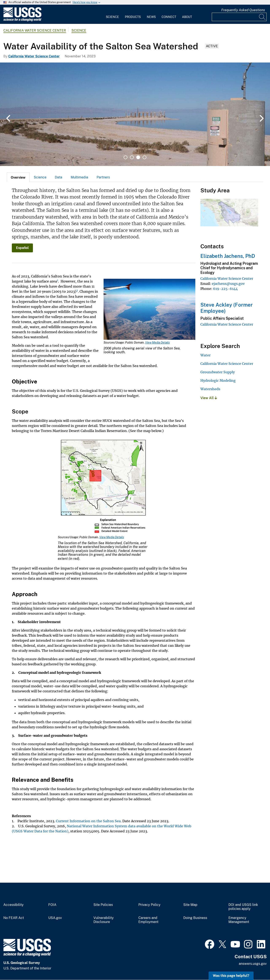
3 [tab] (138, 157)
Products (133, 17)
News (151, 17)
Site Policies (103, 905)
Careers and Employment (148, 920)
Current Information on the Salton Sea (88, 821)
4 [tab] (144, 157)
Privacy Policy (149, 905)
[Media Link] (149, 310)
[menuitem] (112, 14)
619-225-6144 (225, 289)
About (187, 17)
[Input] (239, 17)
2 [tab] (132, 157)
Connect (169, 17)
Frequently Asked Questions (243, 10)
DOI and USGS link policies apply (243, 907)
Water (205, 355)
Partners (103, 177)
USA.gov (55, 918)
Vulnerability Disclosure (104, 920)
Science (112, 17)
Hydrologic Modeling (218, 381)
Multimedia (79, 177)
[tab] (18, 177)
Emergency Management (239, 920)
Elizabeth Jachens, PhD (228, 256)
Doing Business (195, 918)
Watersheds (210, 389)
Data (59, 177)
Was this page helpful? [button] (231, 976)
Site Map (190, 905)
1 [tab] (126, 157)
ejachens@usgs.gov (228, 284)
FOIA (52, 905)
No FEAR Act (14, 918)
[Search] (262, 17)
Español (22, 248)
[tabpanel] (135, 114)
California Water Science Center (35, 31)
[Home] (22, 20)
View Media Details (157, 343)
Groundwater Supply (218, 372)
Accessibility (13, 905)
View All (209, 398)
